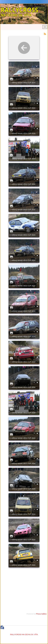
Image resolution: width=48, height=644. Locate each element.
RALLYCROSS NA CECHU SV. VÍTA (24, 634)
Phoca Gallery (41, 614)
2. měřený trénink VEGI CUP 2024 (22, 83)
